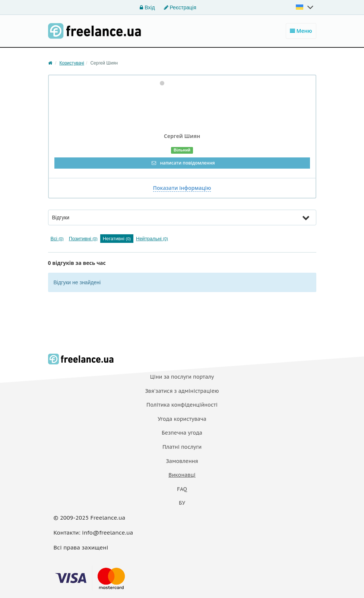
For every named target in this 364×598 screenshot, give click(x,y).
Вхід (147, 7)
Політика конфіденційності (182, 405)
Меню (301, 31)
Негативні (117, 239)
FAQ (182, 489)
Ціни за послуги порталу (182, 377)
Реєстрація (180, 7)
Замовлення (182, 461)
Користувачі (72, 63)
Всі (57, 239)
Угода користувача (182, 419)
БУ (182, 503)
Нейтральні (152, 239)
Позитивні (83, 239)
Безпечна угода (182, 433)
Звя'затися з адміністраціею (182, 391)
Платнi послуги (182, 447)
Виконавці (182, 475)
